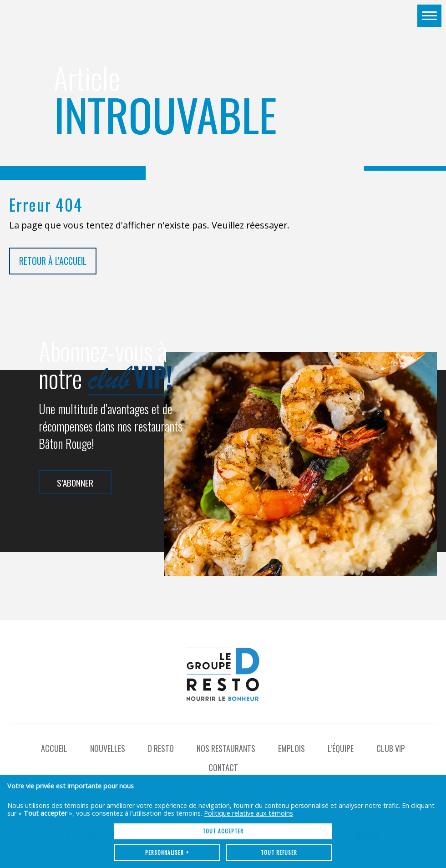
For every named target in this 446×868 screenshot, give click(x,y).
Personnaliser (167, 802)
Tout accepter (223, 781)
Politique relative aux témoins (248, 763)
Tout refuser (279, 802)
